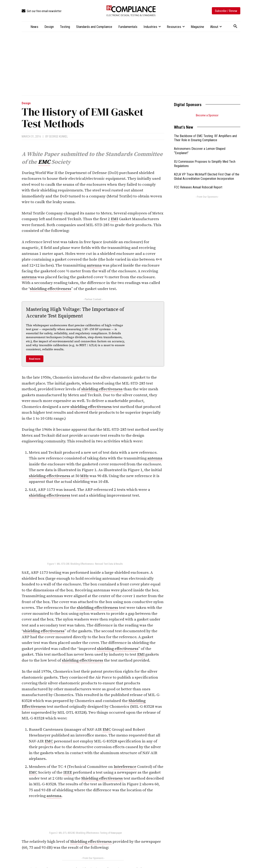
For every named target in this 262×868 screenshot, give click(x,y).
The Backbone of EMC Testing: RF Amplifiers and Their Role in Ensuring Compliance (205, 138)
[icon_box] (42, 11)
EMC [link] (44, 162)
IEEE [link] (68, 772)
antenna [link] (94, 265)
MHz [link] (84, 476)
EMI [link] (114, 219)
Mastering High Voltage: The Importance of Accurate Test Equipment (75, 313)
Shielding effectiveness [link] (102, 778)
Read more (35, 359)
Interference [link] (125, 767)
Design (26, 103)
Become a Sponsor (207, 115)
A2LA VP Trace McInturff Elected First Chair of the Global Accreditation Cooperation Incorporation (207, 176)
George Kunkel (58, 136)
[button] (235, 26)
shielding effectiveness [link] (51, 289)
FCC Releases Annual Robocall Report (198, 187)
